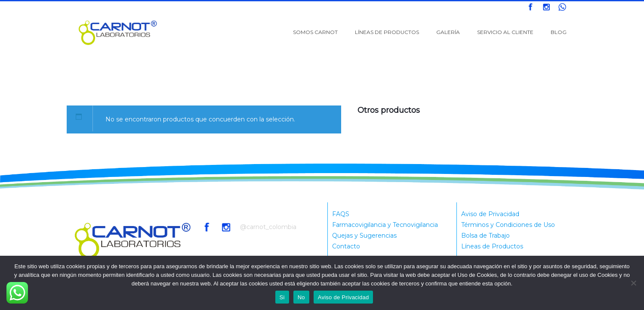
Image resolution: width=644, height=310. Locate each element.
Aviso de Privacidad (490, 214)
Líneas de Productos (492, 246)
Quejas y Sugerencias (364, 236)
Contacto (346, 246)
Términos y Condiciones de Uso (508, 225)
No (301, 297)
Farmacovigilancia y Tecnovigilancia (385, 225)
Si (282, 297)
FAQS (341, 214)
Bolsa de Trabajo (485, 236)
